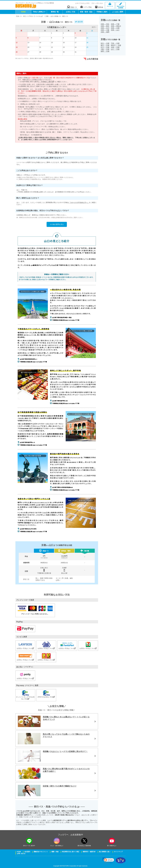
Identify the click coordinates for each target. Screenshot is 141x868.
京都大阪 (105, 30)
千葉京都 (115, 43)
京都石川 (105, 28)
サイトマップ (118, 852)
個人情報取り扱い (105, 852)
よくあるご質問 (118, 12)
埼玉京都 (105, 43)
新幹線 (99, 7)
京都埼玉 (105, 24)
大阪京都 (105, 49)
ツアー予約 (86, 7)
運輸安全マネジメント (41, 852)
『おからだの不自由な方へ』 (79, 202)
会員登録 (121, 6)
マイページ (110, 5)
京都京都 (115, 28)
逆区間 (79, 22)
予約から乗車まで (39, 12)
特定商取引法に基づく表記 (71, 852)
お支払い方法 (70, 12)
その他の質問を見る (57, 224)
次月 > (94, 27)
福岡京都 (105, 51)
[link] (108, 860)
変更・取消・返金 (86, 12)
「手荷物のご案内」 (47, 82)
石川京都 (105, 47)
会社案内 (27, 852)
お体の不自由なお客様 (82, 3)
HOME (23, 12)
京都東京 (105, 26)
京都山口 (115, 30)
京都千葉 (115, 24)
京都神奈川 (116, 26)
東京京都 (105, 45)
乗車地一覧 (55, 12)
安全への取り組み (97, 3)
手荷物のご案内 (102, 12)
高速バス (72, 7)
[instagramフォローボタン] (57, 841)
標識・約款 (55, 852)
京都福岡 (105, 32)
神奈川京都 (116, 45)
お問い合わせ (21, 854)
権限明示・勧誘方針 (89, 852)
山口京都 (115, 49)
